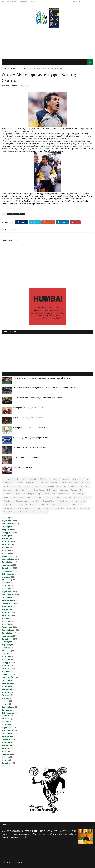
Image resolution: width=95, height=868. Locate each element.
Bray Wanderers (64, 494)
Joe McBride (48, 508)
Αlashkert (44, 512)
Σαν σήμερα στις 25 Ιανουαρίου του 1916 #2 (30, 428)
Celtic (17, 479)
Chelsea (74, 486)
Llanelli (88, 497)
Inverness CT (18, 486)
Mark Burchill (72, 508)
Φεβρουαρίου (8, 538)
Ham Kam (35, 501)
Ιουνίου (5, 550)
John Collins (60, 508)
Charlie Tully (78, 505)
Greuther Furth (39, 497)
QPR (29, 490)
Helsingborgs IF (29, 494)
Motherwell (7, 483)
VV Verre (55, 505)
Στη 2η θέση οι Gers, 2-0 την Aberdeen (28, 418)
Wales (36, 512)
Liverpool (50, 486)
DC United (78, 497)
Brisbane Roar (9, 505)
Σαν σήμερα (8, 479)
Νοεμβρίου (7, 530)
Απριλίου (6, 544)
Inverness (29, 486)
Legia (39, 494)
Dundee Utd (31, 483)
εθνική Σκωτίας (14, 68)
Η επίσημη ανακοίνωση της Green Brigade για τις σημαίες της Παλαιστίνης (43, 378)
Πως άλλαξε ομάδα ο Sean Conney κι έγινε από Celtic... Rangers (38, 398)
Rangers (56, 479)
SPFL (24, 479)
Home (4, 68)
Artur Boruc (66, 505)
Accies (83, 501)
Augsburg (67, 497)
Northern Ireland (9, 497)
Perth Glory (63, 501)
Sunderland (85, 486)
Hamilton (7, 486)
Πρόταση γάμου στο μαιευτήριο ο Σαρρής (29, 457)
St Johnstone (43, 483)
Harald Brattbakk (23, 508)
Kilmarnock (19, 483)
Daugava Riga (22, 505)
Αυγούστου (7, 521)
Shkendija (74, 501)
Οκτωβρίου (7, 527)
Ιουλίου (5, 518)
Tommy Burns (25, 512)
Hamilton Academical (58, 483)
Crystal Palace (39, 490)
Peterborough (76, 490)
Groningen (64, 490)
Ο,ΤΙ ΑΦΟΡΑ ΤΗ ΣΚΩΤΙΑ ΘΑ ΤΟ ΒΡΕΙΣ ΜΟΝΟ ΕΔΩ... (18, 2)
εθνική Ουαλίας (24, 497)
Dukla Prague (52, 490)
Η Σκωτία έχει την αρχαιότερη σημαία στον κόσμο (33, 438)
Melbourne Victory (49, 501)
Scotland (24, 68)
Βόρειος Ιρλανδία (22, 501)
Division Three (9, 508)
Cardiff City (20, 490)
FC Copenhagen (79, 494)
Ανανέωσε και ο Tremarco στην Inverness (29, 447)
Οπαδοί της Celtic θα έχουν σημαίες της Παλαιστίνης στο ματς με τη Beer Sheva (45, 388)
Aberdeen (66, 479)
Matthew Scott (85, 508)
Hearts (76, 479)
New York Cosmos (54, 497)
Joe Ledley (36, 508)
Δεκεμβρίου (7, 532)
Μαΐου (5, 547)
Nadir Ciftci (45, 505)
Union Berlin (8, 501)
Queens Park (8, 490)
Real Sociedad (50, 494)
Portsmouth (8, 494)
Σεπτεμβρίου (8, 524)
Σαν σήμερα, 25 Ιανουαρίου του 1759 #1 (29, 408)
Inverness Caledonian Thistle (79, 483)
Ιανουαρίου (7, 535)
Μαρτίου (6, 541)
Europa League (63, 486)
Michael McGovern (10, 512)
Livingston (40, 486)
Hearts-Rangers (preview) (23, 467)
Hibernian (85, 479)
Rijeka (18, 494)
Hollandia (34, 505)
